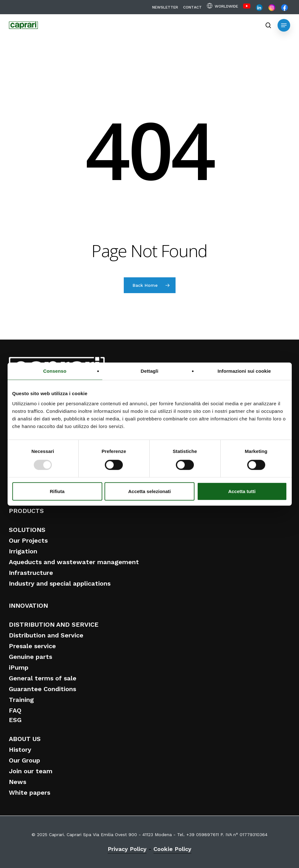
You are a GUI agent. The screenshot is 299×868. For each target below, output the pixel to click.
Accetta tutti (242, 491)
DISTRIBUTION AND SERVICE (54, 624)
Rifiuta (57, 491)
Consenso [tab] (55, 371)
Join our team (31, 771)
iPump (19, 667)
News (18, 782)
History (20, 750)
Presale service (32, 646)
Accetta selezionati (149, 491)
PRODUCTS (26, 511)
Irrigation (23, 551)
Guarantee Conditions (42, 689)
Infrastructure (31, 573)
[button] (284, 25)
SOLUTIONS (27, 530)
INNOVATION (28, 606)
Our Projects (28, 540)
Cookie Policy (172, 849)
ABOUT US (25, 739)
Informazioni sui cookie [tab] (244, 371)
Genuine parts (30, 657)
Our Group (24, 760)
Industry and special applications (60, 583)
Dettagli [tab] (150, 371)
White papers (30, 793)
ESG (15, 720)
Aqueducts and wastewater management (74, 562)
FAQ (15, 710)
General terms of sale (43, 678)
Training (21, 700)
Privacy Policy (127, 849)
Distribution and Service (46, 635)
